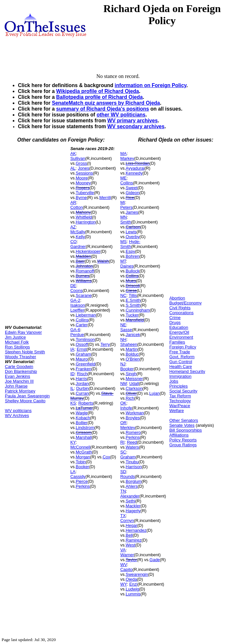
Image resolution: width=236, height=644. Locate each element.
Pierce (82, 481)
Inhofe (126, 408)
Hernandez (136, 530)
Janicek (133, 335)
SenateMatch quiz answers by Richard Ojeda (106, 103)
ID (72, 374)
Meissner (134, 379)
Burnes (82, 276)
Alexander (130, 496)
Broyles (133, 418)
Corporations (181, 313)
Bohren (133, 256)
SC (123, 452)
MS (123, 242)
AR (73, 202)
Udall (134, 383)
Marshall (84, 437)
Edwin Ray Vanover (23, 332)
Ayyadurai (135, 168)
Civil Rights (180, 308)
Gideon (133, 193)
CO (73, 242)
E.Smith (133, 300)
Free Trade (180, 352)
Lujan (154, 393)
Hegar (131, 525)
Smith (126, 222)
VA (123, 550)
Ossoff (82, 344)
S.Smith (133, 305)
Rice (130, 198)
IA (72, 349)
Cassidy (78, 476)
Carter (82, 325)
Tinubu (132, 462)
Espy (130, 251)
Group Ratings (183, 445)
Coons (76, 291)
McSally (78, 232)
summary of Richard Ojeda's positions (102, 109)
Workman (135, 413)
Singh (131, 374)
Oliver (131, 393)
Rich (130, 398)
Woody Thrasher (21, 357)
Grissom (84, 432)
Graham (83, 354)
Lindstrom (85, 428)
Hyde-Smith (130, 244)
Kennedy (134, 173)
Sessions (84, 173)
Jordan (82, 383)
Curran (82, 393)
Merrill (105, 198)
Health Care (181, 367)
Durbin (82, 388)
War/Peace (180, 406)
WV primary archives (133, 121)
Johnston (84, 266)
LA (73, 472)
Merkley (128, 428)
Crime (175, 318)
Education (179, 327)
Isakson (78, 305)
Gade (155, 560)
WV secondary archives (136, 126)
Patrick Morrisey (20, 391)
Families (177, 342)
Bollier (82, 423)
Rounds (127, 476)
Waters (132, 447)
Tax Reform (180, 396)
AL (73, 168)
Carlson (133, 227)
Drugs (175, 322)
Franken (84, 369)
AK (73, 153)
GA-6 (75, 330)
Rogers (83, 188)
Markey (127, 158)
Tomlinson (85, 339)
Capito (126, 569)
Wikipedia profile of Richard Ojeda (98, 91)
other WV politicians (121, 115)
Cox (106, 457)
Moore (82, 178)
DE (73, 286)
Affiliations (179, 435)
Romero (133, 432)
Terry (105, 344)
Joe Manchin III (19, 381)
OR (123, 423)
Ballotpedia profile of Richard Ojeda (99, 97)
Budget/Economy (186, 303)
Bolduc (132, 354)
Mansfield (135, 320)
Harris (81, 379)
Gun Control (181, 362)
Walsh (103, 261)
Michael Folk (17, 342)
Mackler (133, 506)
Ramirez (134, 540)
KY (73, 442)
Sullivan (78, 158)
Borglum (134, 481)
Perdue (77, 335)
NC (123, 295)
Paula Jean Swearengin (27, 396)
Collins (82, 320)
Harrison (134, 467)
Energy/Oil (179, 332)
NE (123, 325)
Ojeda (131, 579)
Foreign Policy (183, 347)
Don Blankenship (21, 371)
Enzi (133, 584)
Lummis (133, 594)
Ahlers (132, 486)
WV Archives (17, 415)
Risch (82, 374)
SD (123, 472)
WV (123, 565)
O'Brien (133, 359)
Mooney (83, 183)
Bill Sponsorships (186, 430)
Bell (129, 535)
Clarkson (134, 388)
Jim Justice (15, 337)
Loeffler (77, 310)
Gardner (78, 246)
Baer (80, 261)
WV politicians (18, 411)
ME (123, 178)
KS (73, 403)
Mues (131, 281)
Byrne (81, 198)
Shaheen (129, 344)
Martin (132, 349)
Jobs (174, 381)
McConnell (80, 447)
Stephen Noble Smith (25, 352)
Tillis (133, 295)
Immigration (181, 376)
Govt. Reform (182, 357)
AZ (73, 227)
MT (123, 261)
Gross (81, 163)
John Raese (16, 386)
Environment (181, 337)
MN (123, 217)
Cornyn (127, 521)
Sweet (132, 188)
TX (123, 516)
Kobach (83, 418)
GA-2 (75, 300)
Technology (180, 401)
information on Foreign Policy (150, 85)
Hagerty (133, 511)
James (132, 212)
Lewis (131, 232)
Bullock (133, 271)
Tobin (81, 462)
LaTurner (84, 408)
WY (123, 584)
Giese (131, 291)
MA (123, 153)
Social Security (183, 391)
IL (72, 388)
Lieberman (86, 315)
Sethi (131, 501)
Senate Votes (182, 425)
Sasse (126, 330)
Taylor (131, 560)
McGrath (84, 452)
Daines (127, 266)
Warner (127, 555)
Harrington (86, 222)
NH (123, 339)
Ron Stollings (17, 347)
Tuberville (85, 193)
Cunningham (138, 310)
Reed (132, 442)
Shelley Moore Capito (25, 401)
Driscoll (133, 286)
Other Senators (184, 420)
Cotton (76, 207)
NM (123, 383)
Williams (84, 281)
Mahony (83, 212)
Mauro (82, 359)
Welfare (177, 411)
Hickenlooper (88, 251)
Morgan (83, 457)
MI (122, 202)
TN (123, 491)
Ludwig (132, 589)
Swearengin (137, 574)
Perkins (83, 486)
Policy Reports (183, 440)
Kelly (80, 237)
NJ (123, 364)
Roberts (86, 403)
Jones (84, 168)
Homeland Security (187, 371)
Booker (82, 467)
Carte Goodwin (19, 367)
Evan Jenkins (17, 376)
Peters (126, 207)
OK (123, 403)
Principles (179, 386)
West (130, 545)
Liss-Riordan (138, 163)
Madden (83, 256)
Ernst (82, 349)
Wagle (82, 413)
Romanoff (85, 271)
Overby (133, 237)
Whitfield (84, 217)
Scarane (84, 295)
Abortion (177, 298)
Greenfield (86, 364)
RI (122, 442)
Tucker (132, 315)
